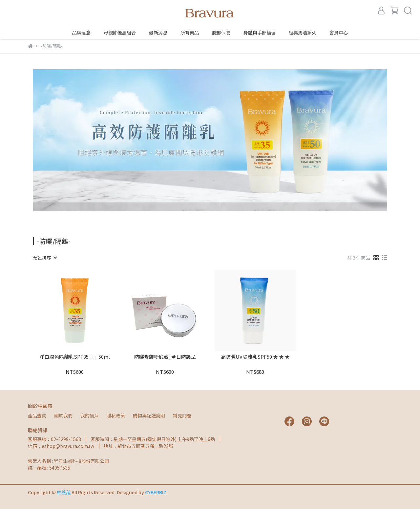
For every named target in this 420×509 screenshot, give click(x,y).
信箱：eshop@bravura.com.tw (61, 446)
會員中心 (339, 32)
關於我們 (63, 415)
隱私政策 (116, 415)
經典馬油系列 (303, 32)
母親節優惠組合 (120, 32)
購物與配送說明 (149, 415)
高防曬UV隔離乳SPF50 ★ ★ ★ (255, 357)
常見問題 (182, 415)
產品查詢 (37, 415)
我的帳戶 (90, 415)
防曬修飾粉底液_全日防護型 (165, 357)
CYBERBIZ (156, 492)
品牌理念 (81, 32)
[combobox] (45, 258)
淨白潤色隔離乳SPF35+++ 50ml (75, 357)
